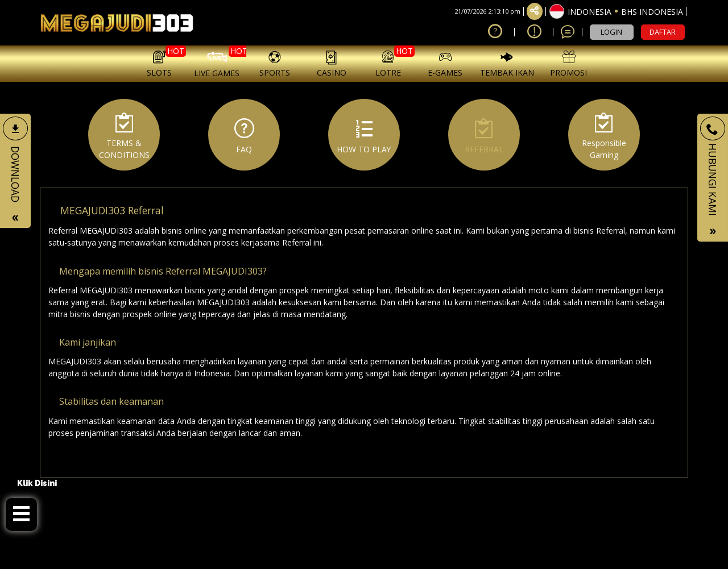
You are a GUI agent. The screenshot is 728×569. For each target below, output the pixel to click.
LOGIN (611, 32)
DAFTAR (663, 32)
